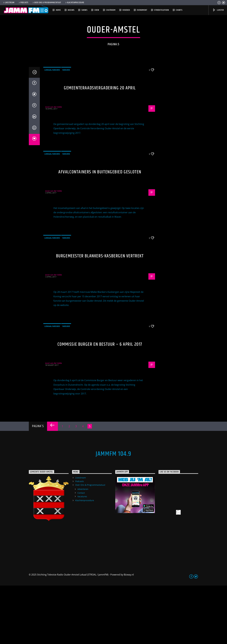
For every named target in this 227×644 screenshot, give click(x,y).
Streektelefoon (161, 10)
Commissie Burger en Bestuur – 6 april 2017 (100, 403)
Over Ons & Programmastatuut (47, 3)
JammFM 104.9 (113, 512)
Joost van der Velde (54, 165)
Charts (179, 10)
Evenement (142, 10)
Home (58, 10)
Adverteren (83, 547)
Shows (84, 10)
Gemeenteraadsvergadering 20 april (100, 146)
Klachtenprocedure (75, 3)
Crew (97, 10)
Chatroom (111, 10)
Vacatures (82, 555)
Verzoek (126, 10)
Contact (81, 551)
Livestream (9, 3)
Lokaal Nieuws (52, 128)
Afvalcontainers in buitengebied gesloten (100, 230)
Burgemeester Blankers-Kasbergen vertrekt (100, 314)
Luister (218, 10)
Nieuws (71, 10)
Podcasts (23, 3)
